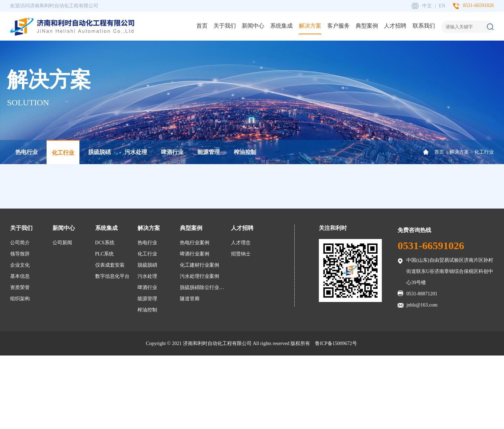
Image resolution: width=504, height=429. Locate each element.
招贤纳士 (241, 254)
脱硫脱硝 (99, 152)
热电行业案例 (195, 243)
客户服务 (338, 26)
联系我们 (424, 26)
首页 (202, 26)
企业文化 (20, 265)
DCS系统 (105, 243)
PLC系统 (105, 254)
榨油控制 (245, 152)
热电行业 (27, 152)
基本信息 (20, 276)
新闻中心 (253, 26)
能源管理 (209, 152)
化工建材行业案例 (199, 265)
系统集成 (281, 26)
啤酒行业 (172, 152)
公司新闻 (62, 243)
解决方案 (310, 26)
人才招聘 (395, 26)
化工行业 (63, 153)
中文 (427, 6)
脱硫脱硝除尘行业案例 (204, 287)
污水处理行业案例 (199, 276)
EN (442, 6)
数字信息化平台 (112, 276)
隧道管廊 (190, 299)
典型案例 (367, 26)
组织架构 (20, 299)
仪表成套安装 (110, 265)
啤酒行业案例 (195, 254)
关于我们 (225, 26)
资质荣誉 (20, 287)
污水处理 (136, 152)
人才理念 (241, 243)
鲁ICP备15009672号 (336, 343)
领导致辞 (20, 254)
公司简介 (20, 243)
